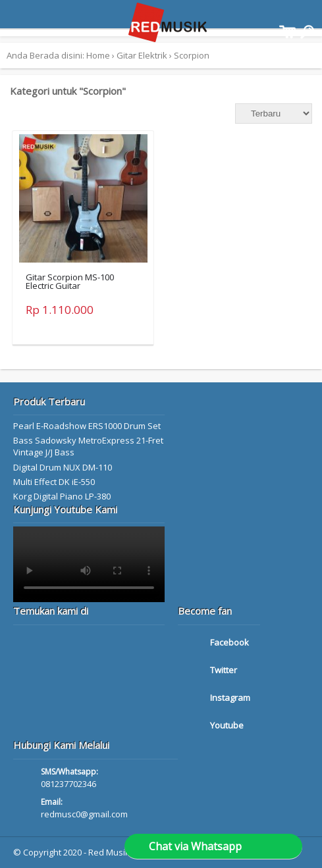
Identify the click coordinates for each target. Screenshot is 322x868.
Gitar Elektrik (142, 55)
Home (98, 55)
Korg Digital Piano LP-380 (62, 496)
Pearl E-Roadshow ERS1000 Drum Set (87, 426)
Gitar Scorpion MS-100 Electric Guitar (70, 281)
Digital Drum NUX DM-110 (63, 467)
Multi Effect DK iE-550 (54, 482)
